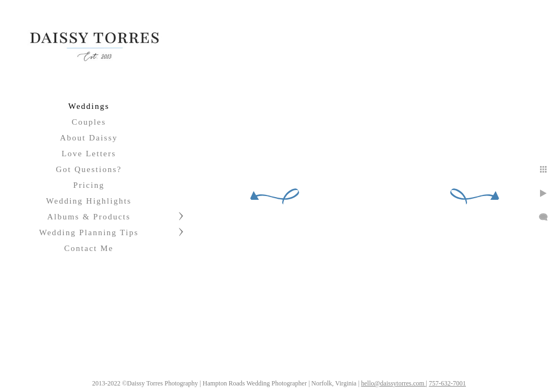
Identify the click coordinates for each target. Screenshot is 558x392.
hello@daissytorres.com (441, 379)
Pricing (89, 185)
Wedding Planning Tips (89, 232)
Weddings (89, 106)
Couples (89, 122)
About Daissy (89, 138)
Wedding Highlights (89, 201)
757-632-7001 (495, 379)
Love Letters (89, 154)
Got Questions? (89, 169)
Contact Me (89, 248)
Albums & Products (89, 217)
